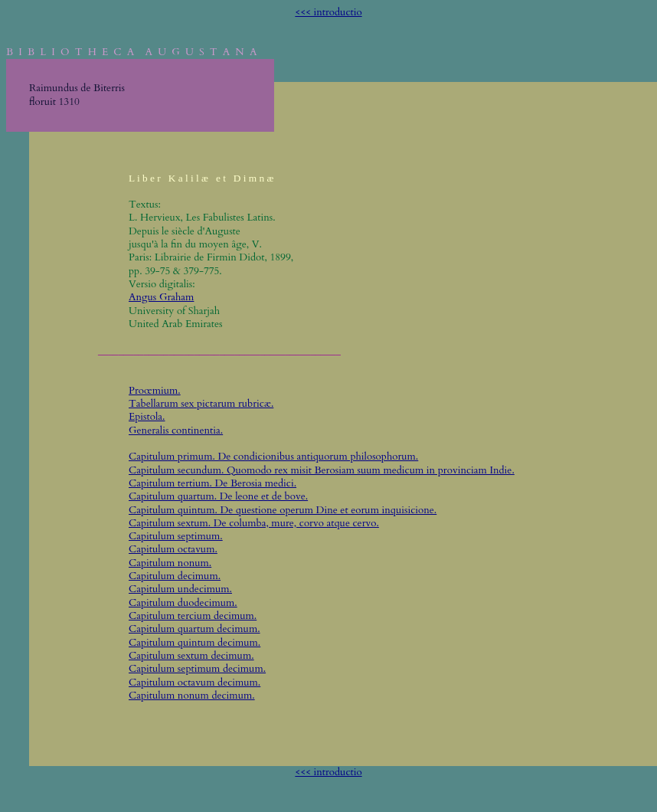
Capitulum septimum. (176, 536)
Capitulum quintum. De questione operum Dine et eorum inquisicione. (283, 510)
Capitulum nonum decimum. (192, 696)
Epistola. (147, 417)
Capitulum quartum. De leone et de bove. (218, 496)
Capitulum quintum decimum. (194, 643)
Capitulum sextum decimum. (191, 656)
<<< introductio (328, 12)
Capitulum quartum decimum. (194, 629)
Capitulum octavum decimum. (194, 683)
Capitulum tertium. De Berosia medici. (212, 483)
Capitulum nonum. (170, 563)
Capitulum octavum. (173, 549)
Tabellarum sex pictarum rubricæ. (201, 404)
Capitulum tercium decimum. (193, 616)
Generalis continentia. (176, 431)
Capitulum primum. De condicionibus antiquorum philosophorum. (273, 457)
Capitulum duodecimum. (183, 603)
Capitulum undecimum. (180, 589)
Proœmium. (155, 391)
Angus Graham (161, 297)
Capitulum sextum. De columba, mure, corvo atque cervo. (254, 523)
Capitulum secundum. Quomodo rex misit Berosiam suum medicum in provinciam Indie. (322, 470)
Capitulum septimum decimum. (197, 669)
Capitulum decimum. (175, 576)
